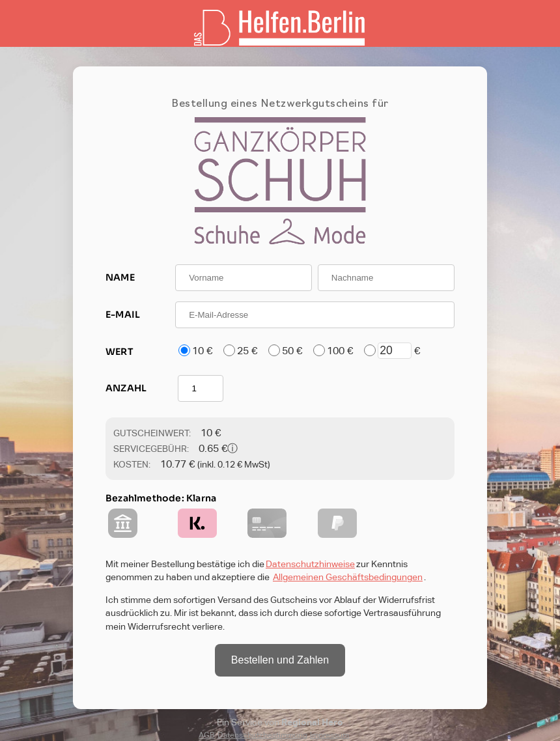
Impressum (329, 735)
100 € (340, 351)
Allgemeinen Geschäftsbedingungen (348, 577)
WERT (119, 352)
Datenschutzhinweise (310, 564)
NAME (120, 277)
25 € (247, 351)
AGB (207, 735)
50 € (292, 351)
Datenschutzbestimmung (262, 735)
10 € (202, 351)
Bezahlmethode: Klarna (161, 498)
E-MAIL (123, 315)
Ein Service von (280, 722)
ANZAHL (126, 388)
